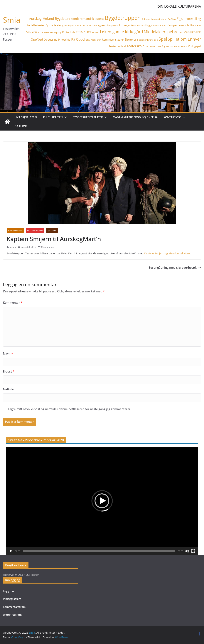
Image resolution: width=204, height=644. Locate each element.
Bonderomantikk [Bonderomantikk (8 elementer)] (82, 19)
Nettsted (9, 389)
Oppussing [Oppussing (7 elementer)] (50, 39)
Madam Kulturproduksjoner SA (135, 117)
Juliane (13, 247)
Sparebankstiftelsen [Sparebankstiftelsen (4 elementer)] (147, 40)
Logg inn (8, 591)
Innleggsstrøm (12, 599)
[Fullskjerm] (193, 551)
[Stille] (187, 551)
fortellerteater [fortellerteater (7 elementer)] (36, 25)
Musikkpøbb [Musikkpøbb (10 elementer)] (192, 32)
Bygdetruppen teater (88, 117)
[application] (102, 501)
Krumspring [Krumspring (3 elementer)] (56, 32)
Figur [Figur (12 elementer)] (181, 18)
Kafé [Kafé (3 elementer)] (164, 26)
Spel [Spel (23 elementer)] (163, 39)
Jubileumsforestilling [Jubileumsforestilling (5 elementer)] (139, 25)
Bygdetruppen (15, 230)
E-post (9, 371)
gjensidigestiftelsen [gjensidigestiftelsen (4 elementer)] (72, 25)
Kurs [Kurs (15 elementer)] (87, 32)
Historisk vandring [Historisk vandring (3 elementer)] (92, 26)
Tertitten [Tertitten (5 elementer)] (150, 46)
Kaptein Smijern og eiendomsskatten (167, 253)
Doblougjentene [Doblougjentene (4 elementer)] (159, 19)
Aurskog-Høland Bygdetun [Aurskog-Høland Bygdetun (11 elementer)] (49, 19)
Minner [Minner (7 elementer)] (178, 32)
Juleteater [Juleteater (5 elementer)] (156, 25)
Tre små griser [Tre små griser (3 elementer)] (162, 47)
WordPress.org (12, 615)
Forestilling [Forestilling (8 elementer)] (193, 19)
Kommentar (13, 303)
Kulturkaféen (53, 117)
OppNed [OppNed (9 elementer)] (37, 39)
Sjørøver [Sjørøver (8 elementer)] (131, 39)
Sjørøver (52, 230)
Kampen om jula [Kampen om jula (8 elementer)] (178, 25)
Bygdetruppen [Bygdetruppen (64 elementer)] (123, 18)
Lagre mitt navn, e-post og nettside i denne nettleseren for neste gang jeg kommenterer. (70, 409)
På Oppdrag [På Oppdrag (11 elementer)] (80, 39)
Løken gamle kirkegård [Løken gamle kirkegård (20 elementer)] (121, 32)
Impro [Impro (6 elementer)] (123, 25)
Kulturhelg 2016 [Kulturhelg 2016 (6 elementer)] (72, 32)
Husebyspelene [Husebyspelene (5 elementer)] (110, 25)
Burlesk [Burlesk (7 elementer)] (99, 19)
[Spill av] (11, 551)
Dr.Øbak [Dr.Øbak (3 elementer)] (172, 19)
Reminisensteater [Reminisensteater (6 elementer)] (113, 39)
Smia (12, 20)
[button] (65, 117)
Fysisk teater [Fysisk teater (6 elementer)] (53, 25)
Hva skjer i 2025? (26, 117)
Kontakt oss (172, 117)
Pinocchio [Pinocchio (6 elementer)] (64, 39)
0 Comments (46, 247)
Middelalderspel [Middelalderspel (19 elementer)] (158, 32)
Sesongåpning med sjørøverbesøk (175, 268)
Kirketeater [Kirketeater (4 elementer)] (43, 32)
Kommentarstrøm (14, 607)
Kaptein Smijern (35, 230)
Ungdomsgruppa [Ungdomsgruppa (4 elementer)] (179, 46)
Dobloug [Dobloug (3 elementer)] (146, 19)
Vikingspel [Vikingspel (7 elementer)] (195, 46)
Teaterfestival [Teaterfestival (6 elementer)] (117, 46)
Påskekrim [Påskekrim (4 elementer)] (96, 40)
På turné (21, 126)
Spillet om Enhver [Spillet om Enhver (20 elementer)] (184, 39)
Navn (8, 353)
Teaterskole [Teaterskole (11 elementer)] (135, 46)
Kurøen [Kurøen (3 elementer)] (96, 32)
